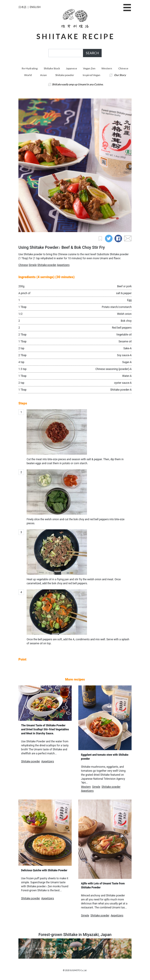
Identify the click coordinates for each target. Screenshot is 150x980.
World (28, 75)
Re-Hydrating (30, 68)
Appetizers (63, 265)
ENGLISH (35, 7)
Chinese (123, 68)
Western (107, 68)
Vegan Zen (89, 68)
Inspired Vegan (92, 75)
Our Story (120, 75)
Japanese (71, 68)
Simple (33, 265)
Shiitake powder (65, 75)
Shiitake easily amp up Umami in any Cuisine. (78, 84)
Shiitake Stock (52, 68)
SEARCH (92, 53)
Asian (43, 75)
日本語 (22, 7)
